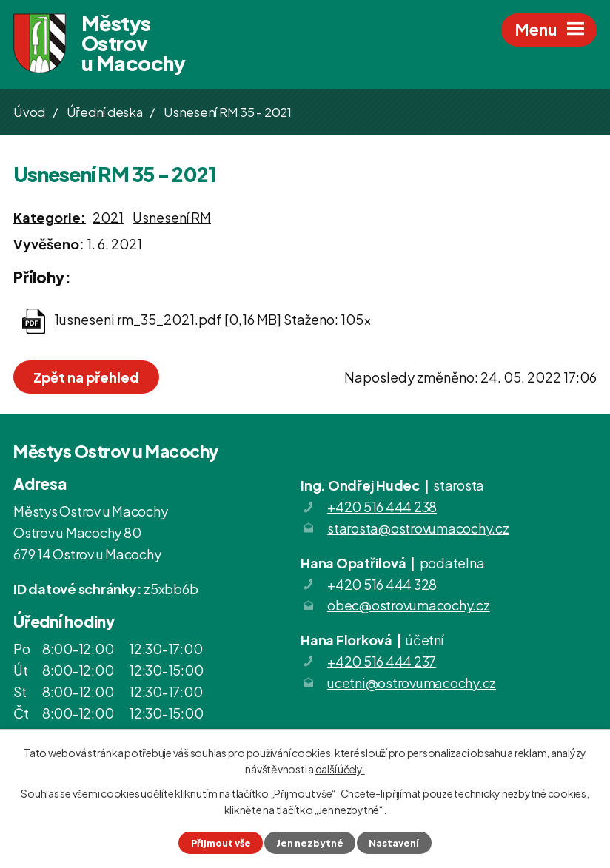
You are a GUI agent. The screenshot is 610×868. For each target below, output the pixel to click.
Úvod (29, 112)
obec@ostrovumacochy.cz (409, 605)
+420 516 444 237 (382, 661)
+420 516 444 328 (382, 584)
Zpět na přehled (86, 377)
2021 (108, 217)
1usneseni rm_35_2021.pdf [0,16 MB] (168, 319)
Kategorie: (50, 217)
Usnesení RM (172, 217)
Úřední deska (105, 112)
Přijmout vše (221, 843)
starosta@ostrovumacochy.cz (418, 528)
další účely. (340, 769)
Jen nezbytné (310, 843)
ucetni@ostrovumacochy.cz (412, 683)
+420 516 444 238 (382, 507)
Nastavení (394, 843)
